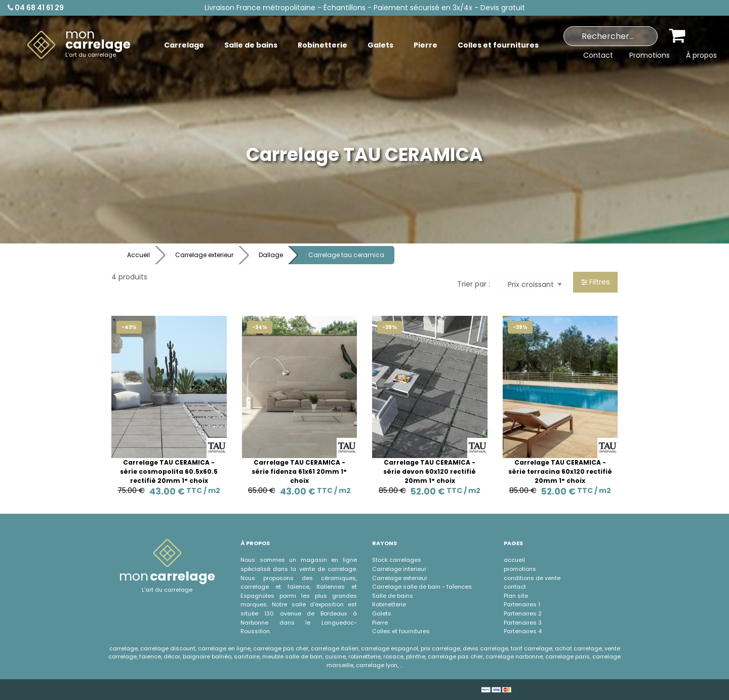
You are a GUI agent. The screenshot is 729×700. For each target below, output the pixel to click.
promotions (520, 569)
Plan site (516, 596)
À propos (701, 55)
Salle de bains (393, 596)
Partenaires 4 (523, 631)
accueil (514, 560)
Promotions (650, 55)
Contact (598, 55)
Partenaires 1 (522, 604)
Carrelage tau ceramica (346, 255)
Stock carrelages (397, 560)
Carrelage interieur (399, 569)
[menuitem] (79, 45)
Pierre (380, 623)
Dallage (271, 255)
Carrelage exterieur (204, 255)
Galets (382, 613)
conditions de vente (532, 578)
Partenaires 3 (523, 623)
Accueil (138, 255)
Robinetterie (389, 604)
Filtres (596, 282)
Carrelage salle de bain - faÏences (422, 587)
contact (515, 587)
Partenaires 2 (523, 613)
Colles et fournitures (401, 631)
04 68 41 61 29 (36, 8)
